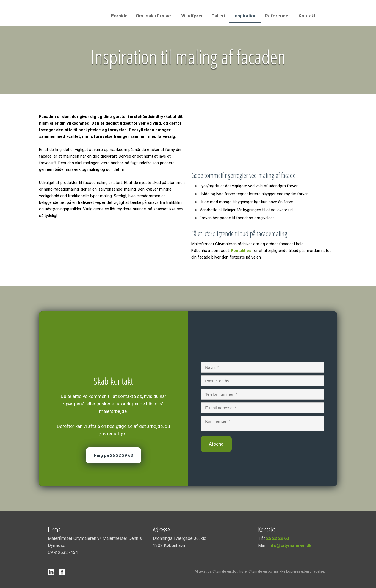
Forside (119, 16)
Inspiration (245, 16)
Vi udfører (192, 16)
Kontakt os (241, 251)
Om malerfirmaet (154, 16)
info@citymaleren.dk (290, 546)
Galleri (218, 16)
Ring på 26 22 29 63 (114, 455)
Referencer (278, 16)
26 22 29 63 (278, 538)
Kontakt (307, 16)
